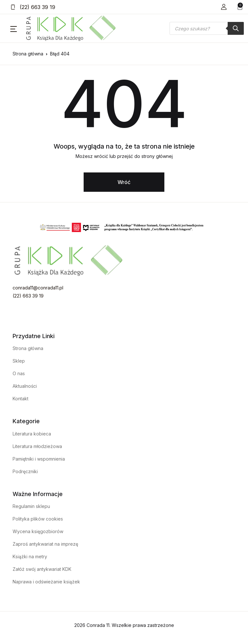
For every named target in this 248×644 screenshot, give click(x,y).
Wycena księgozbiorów (38, 531)
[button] (224, 7)
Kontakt (21, 399)
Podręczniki (25, 471)
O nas (19, 373)
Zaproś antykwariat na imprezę (45, 544)
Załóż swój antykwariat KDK (42, 569)
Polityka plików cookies (38, 519)
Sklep (19, 361)
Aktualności (25, 386)
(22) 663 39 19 (33, 7)
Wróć (124, 182)
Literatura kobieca (32, 434)
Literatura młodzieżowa (37, 446)
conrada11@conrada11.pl (38, 288)
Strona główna (28, 54)
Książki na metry (30, 556)
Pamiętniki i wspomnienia (39, 459)
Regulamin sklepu (31, 506)
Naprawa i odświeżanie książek (46, 582)
